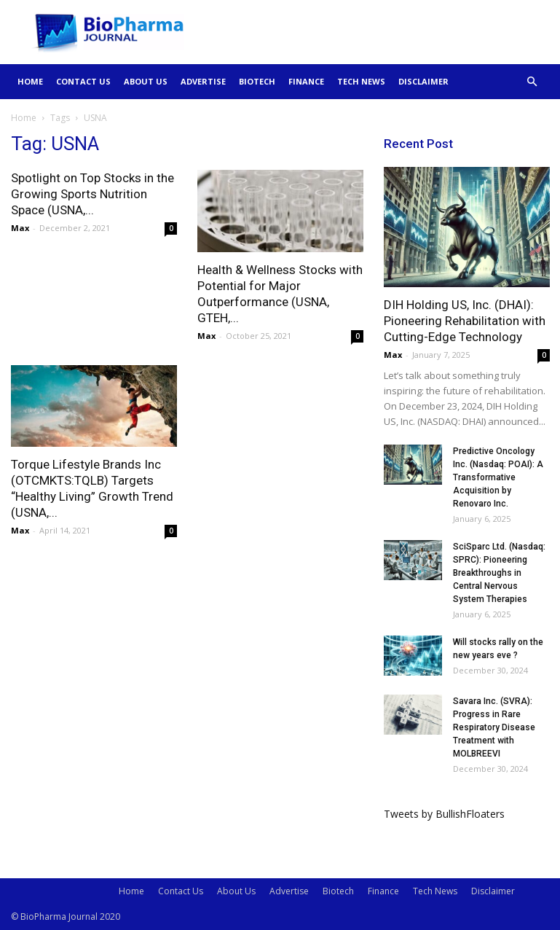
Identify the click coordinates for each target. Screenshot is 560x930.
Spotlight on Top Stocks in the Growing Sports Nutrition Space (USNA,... (92, 194)
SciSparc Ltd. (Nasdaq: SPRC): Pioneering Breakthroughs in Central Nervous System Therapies (499, 573)
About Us (146, 81)
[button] (532, 82)
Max (20, 228)
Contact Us (83, 81)
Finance (306, 81)
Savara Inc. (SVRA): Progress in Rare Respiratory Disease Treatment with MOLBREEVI (494, 727)
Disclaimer (423, 81)
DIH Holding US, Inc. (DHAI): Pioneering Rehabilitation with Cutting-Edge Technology (465, 321)
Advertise (203, 81)
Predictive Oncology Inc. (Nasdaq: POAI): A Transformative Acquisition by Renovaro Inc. (498, 477)
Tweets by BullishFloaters (444, 814)
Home (30, 81)
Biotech (257, 81)
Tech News (361, 81)
